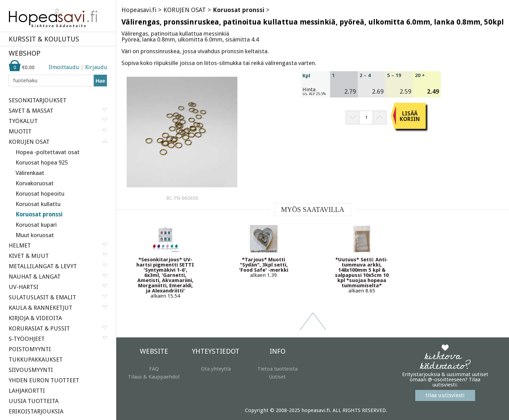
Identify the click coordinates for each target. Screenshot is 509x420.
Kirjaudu (96, 67)
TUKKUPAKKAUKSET (36, 360)
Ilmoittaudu (64, 67)
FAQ (154, 369)
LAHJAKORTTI (27, 391)
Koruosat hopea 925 (42, 162)
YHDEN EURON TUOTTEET (44, 380)
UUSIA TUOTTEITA (34, 401)
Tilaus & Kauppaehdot (154, 377)
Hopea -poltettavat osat (48, 152)
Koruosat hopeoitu (40, 194)
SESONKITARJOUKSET (38, 100)
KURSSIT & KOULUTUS (44, 39)
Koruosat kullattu (38, 204)
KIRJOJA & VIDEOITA (35, 318)
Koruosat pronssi (39, 214)
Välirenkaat (30, 173)
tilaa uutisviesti (445, 395)
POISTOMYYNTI (30, 349)
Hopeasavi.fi (139, 10)
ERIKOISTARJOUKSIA (36, 411)
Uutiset (277, 377)
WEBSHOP (25, 53)
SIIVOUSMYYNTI (31, 370)
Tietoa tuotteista (278, 369)
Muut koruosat (35, 235)
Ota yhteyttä (216, 369)
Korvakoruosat (35, 183)
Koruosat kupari (36, 225)
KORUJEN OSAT (185, 10)
